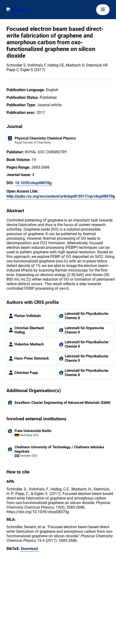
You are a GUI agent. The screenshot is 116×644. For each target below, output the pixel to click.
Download (29, 549)
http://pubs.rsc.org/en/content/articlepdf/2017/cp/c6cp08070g (61, 196)
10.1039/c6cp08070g (33, 183)
